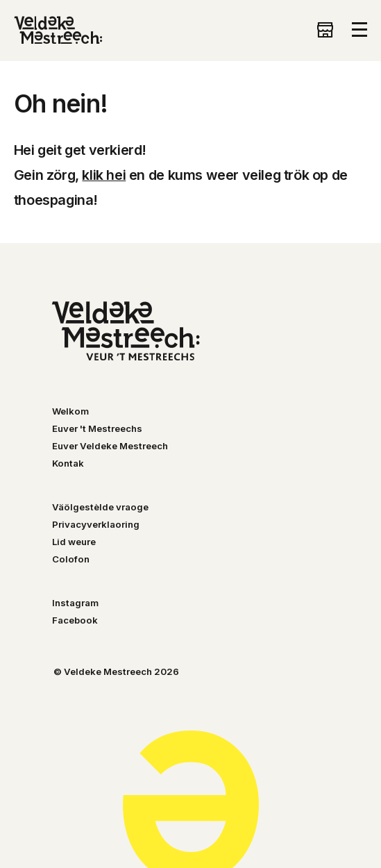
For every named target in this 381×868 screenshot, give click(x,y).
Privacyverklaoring (96, 524)
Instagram (75, 603)
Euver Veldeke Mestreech (110, 446)
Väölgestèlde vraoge (100, 507)
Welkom (70, 411)
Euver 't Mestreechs (97, 428)
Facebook (75, 620)
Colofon (71, 559)
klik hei (104, 175)
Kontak (68, 463)
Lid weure (74, 542)
